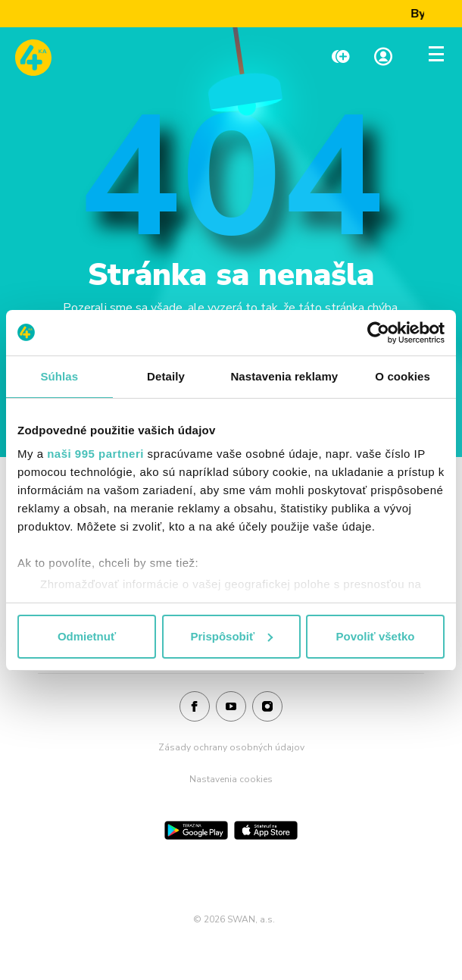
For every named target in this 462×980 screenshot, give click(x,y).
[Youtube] (231, 707)
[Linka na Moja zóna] (383, 58)
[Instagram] (267, 707)
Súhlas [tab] (59, 376)
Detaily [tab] (166, 376)
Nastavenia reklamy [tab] (284, 376)
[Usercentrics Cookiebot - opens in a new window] (378, 333)
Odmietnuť (87, 636)
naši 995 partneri (95, 454)
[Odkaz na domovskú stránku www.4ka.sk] (33, 58)
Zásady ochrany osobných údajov (231, 747)
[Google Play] (196, 830)
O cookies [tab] (403, 376)
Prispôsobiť (231, 636)
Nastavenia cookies (231, 779)
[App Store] (266, 830)
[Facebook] (195, 707)
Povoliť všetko (376, 636)
